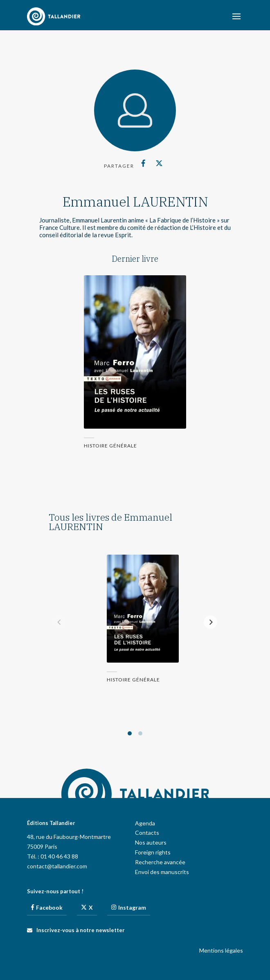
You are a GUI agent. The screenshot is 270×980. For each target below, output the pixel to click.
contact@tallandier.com (57, 866)
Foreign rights (153, 852)
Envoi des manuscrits (162, 872)
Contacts (147, 833)
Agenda (145, 823)
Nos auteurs (151, 842)
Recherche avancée (160, 862)
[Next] (210, 622)
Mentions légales (221, 950)
